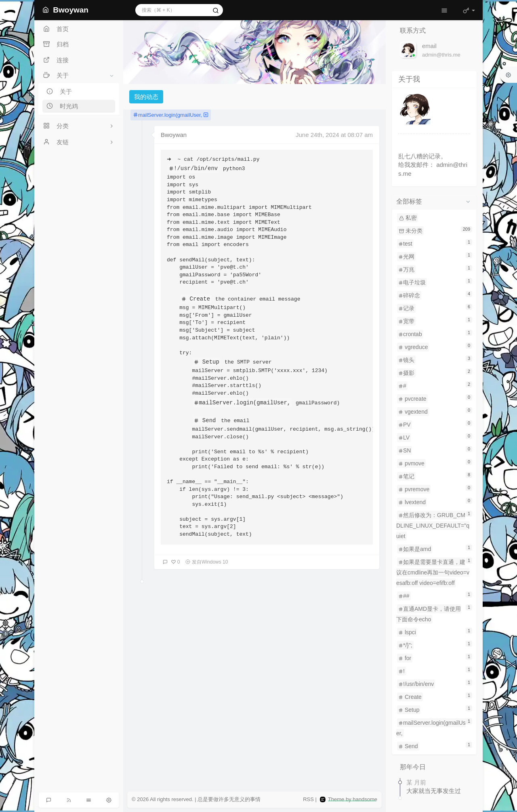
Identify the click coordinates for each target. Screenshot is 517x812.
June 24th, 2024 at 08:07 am (334, 135)
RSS (308, 799)
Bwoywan (174, 135)
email (429, 46)
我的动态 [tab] (146, 97)
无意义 (237, 799)
